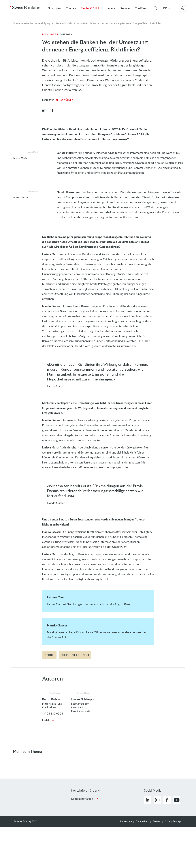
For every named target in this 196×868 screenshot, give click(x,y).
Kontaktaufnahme (82, 799)
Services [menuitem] (125, 8)
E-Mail (46, 720)
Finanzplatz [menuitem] (54, 8)
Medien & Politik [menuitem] (90, 8)
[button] (44, 110)
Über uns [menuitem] (110, 8)
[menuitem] (143, 8)
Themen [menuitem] (71, 8)
